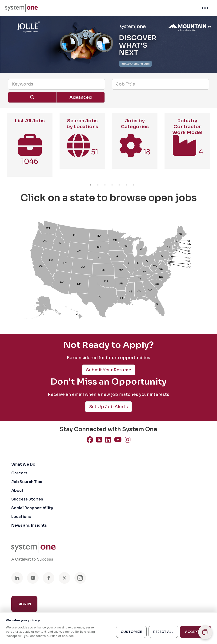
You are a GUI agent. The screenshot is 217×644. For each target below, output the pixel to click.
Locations (21, 517)
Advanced (81, 97)
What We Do (23, 464)
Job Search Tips (27, 482)
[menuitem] (22, 8)
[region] (108, 628)
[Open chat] (205, 632)
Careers (19, 473)
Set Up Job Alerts (108, 407)
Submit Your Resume (109, 370)
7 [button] (133, 185)
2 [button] (98, 185)
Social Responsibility (32, 508)
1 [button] (91, 185)
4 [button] (112, 185)
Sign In (24, 604)
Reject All (163, 632)
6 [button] (126, 185)
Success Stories (27, 499)
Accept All (196, 632)
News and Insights (29, 525)
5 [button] (119, 185)
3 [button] (105, 185)
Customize (131, 632)
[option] (30, 147)
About (17, 490)
